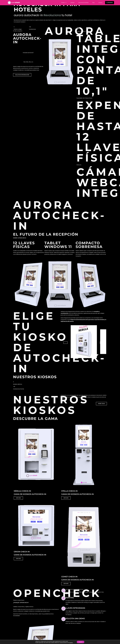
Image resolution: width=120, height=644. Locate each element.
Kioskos (64, 3)
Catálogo (72, 3)
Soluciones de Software (83, 3)
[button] (66, 343)
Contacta (100, 3)
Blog (93, 3)
